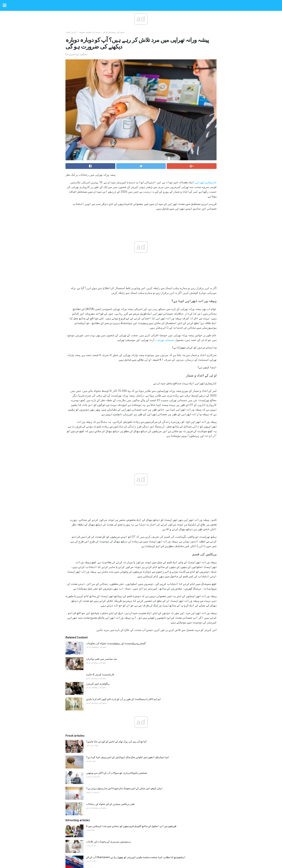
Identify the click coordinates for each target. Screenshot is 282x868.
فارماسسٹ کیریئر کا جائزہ (100, 598)
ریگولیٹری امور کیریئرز (98, 607)
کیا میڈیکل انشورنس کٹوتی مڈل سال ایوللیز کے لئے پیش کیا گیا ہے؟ (128, 681)
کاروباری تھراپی (206, 182)
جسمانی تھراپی (165, 340)
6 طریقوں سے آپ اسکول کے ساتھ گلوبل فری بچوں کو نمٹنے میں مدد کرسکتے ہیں (131, 750)
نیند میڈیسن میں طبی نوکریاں (102, 582)
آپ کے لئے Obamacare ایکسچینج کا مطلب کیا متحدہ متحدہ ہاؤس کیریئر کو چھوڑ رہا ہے (136, 781)
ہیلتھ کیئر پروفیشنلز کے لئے (114, 32)
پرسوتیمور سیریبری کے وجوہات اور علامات (109, 765)
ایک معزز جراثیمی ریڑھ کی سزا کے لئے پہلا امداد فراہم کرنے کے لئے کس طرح (126, 796)
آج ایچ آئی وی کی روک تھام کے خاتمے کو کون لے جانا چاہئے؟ (116, 665)
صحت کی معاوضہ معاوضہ (89, 32)
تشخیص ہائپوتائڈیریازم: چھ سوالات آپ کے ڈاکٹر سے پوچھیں (117, 696)
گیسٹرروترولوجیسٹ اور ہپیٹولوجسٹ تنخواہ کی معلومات (116, 567)
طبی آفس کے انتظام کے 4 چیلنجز (103, 812)
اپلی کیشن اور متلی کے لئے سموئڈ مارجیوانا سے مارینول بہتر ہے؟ (124, 712)
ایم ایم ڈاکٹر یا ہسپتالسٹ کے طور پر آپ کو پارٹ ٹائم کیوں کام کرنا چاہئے (123, 623)
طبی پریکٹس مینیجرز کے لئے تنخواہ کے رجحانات (110, 728)
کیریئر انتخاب (71, 32)
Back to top (141, 852)
